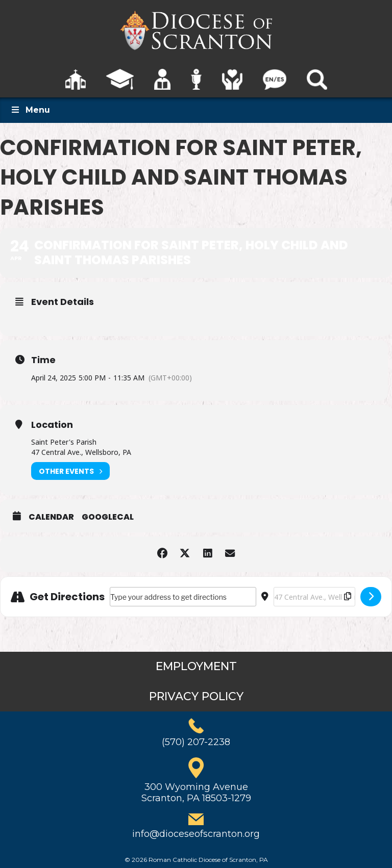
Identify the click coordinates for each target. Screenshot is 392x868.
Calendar (51, 517)
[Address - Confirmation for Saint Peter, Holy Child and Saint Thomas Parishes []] (183, 597)
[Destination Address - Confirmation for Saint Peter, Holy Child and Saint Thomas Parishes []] (314, 597)
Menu (30, 110)
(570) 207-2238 (196, 742)
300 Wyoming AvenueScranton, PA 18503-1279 (196, 793)
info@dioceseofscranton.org (196, 834)
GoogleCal (108, 517)
